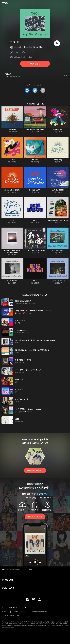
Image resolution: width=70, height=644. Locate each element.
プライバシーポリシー (20, 612)
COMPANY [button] (8, 588)
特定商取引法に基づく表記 (11, 615)
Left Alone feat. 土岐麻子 (12, 190)
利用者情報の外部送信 (39, 612)
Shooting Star (58, 129)
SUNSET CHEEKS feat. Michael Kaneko (12, 251)
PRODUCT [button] (8, 580)
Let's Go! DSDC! (58, 190)
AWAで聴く (35, 64)
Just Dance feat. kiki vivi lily (58, 220)
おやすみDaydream (58, 251)
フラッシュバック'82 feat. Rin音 (35, 251)
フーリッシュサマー (35, 190)
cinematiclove (12, 281)
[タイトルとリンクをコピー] (43, 90)
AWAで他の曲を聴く (35, 470)
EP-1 (35, 281)
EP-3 (12, 220)
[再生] (57, 43)
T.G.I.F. (30, 570)
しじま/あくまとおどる (58, 281)
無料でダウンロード (35, 517)
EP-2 (35, 220)
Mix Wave (35, 160)
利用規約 (5, 612)
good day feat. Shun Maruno (35, 129)
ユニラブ (12, 160)
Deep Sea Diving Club (33, 47)
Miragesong (58, 160)
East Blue (12, 129)
